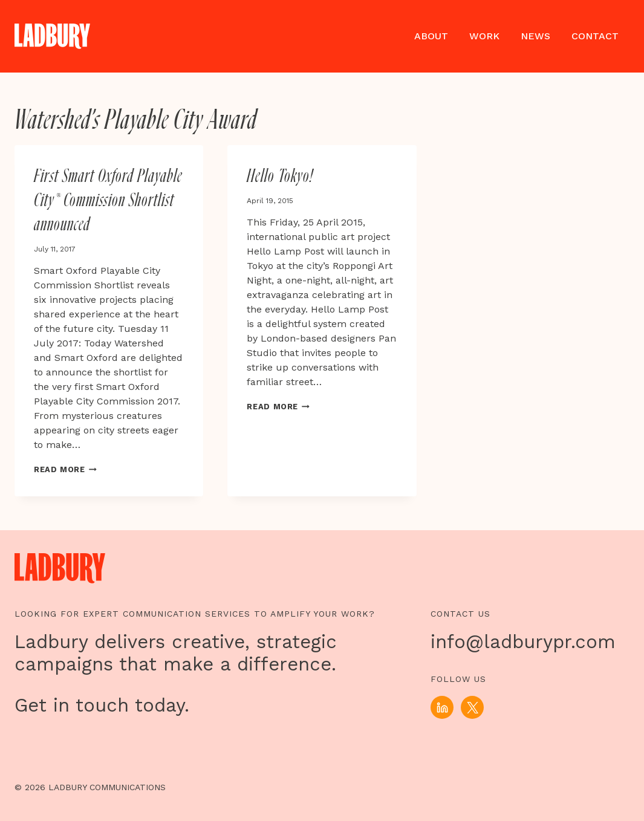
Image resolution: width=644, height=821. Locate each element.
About (431, 36)
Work (484, 36)
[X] (472, 707)
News (535, 36)
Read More (65, 469)
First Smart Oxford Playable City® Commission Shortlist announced (108, 201)
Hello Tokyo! (280, 177)
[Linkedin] (442, 707)
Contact (595, 36)
